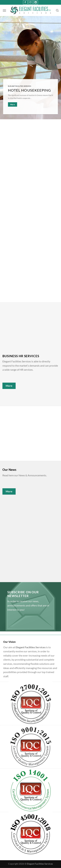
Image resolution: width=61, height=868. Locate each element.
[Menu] (4, 10)
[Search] (57, 10)
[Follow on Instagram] (30, 2)
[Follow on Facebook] (25, 2)
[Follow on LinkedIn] (36, 2)
